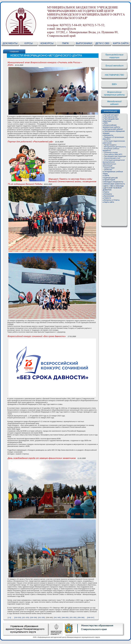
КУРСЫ (29, 43)
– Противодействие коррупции (114, 156)
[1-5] (9, 618)
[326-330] (34, 618)
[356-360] (81, 618)
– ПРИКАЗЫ (107, 170)
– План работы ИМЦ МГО (112, 154)
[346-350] (65, 618)
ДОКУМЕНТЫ (10, 43)
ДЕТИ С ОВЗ (102, 43)
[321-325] (26, 618)
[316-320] (18, 618)
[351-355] (73, 618)
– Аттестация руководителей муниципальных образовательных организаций (114, 163)
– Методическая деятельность (114, 147)
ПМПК (65, 43)
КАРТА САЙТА (121, 43)
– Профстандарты (110, 145)
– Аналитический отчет (111, 158)
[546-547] (91, 618)
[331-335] (41, 618)
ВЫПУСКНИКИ (84, 43)
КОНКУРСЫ (47, 43)
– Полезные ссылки (110, 152)
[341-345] (57, 618)
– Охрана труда (109, 168)
